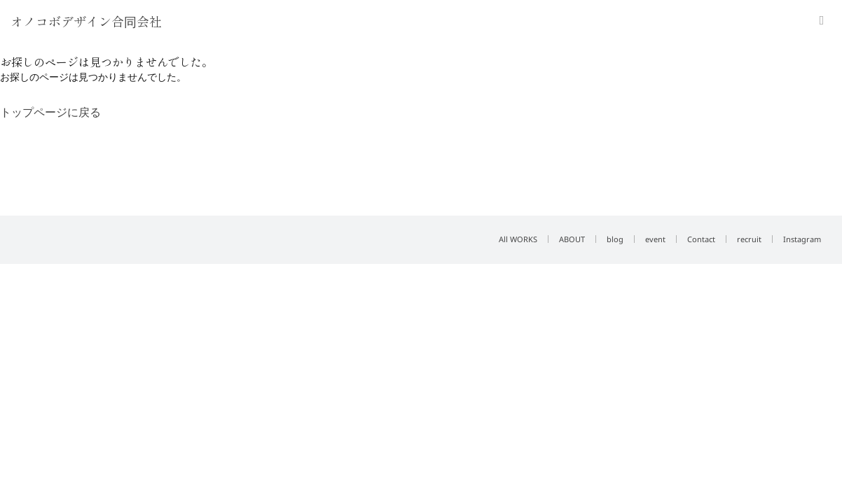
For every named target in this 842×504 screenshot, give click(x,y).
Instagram (802, 239)
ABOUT (572, 239)
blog (615, 239)
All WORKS (518, 239)
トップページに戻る (50, 112)
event (655, 239)
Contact (701, 239)
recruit (749, 239)
